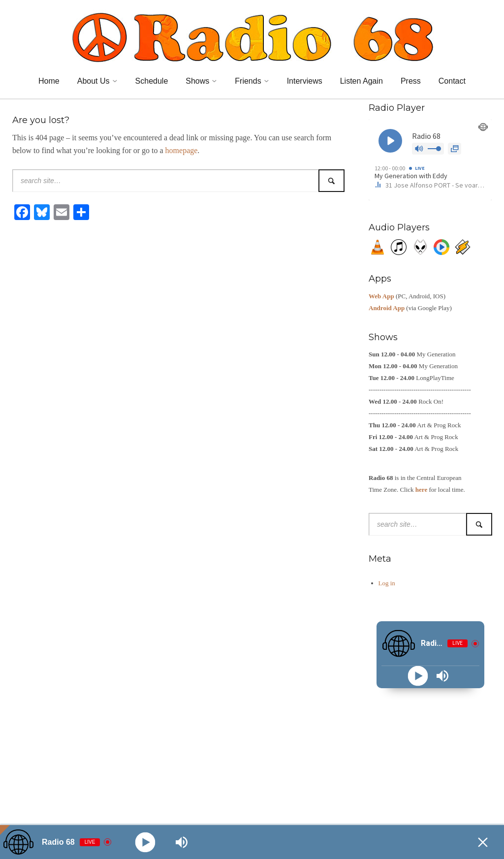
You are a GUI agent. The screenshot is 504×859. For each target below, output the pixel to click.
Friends (248, 81)
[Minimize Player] (483, 842)
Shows (197, 81)
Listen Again (362, 81)
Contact (452, 81)
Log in (387, 583)
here (421, 490)
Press (411, 81)
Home (49, 81)
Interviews (305, 81)
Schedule (152, 81)
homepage (182, 150)
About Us (94, 81)
